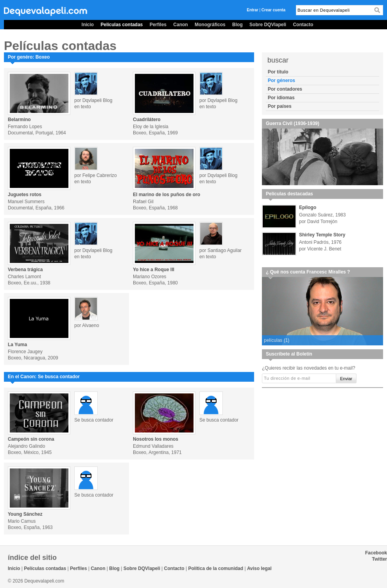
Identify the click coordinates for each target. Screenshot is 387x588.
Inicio (88, 25)
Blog (237, 25)
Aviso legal (259, 568)
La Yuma (17, 345)
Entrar (252, 10)
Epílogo (308, 207)
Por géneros (281, 80)
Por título (278, 72)
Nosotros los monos (156, 439)
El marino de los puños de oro (167, 195)
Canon (180, 25)
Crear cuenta (273, 10)
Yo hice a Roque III (154, 270)
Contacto (303, 25)
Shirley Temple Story (322, 235)
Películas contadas (122, 25)
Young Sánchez (25, 514)
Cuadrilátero (147, 120)
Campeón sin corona (31, 439)
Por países (280, 106)
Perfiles (158, 25)
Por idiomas (281, 98)
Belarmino (19, 120)
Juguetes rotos (25, 195)
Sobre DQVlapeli (268, 25)
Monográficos (210, 25)
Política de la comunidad (216, 568)
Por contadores (285, 89)
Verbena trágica (25, 270)
